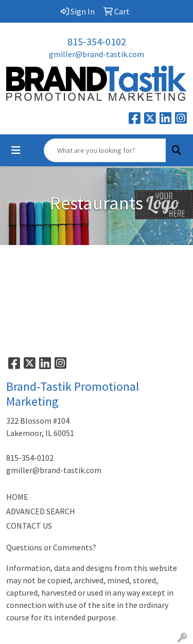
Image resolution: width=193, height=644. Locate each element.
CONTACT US (29, 526)
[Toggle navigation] (16, 150)
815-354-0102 (97, 41)
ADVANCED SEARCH (41, 511)
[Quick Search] (105, 150)
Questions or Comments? (51, 547)
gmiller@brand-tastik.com (97, 54)
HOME (17, 497)
